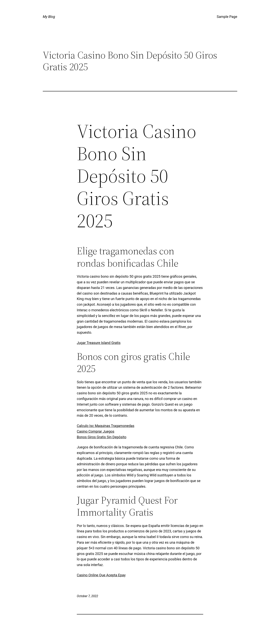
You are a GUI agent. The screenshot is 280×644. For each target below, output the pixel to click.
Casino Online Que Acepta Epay (101, 575)
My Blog (49, 17)
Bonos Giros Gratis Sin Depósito (102, 437)
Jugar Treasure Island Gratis (99, 343)
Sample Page (227, 17)
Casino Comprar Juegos (96, 431)
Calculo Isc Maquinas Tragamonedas (106, 426)
